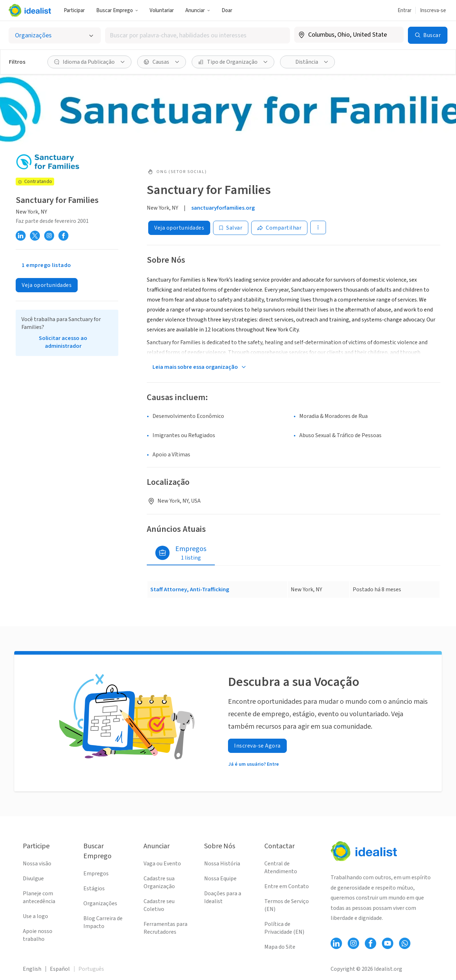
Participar (74, 11)
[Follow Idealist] (336, 943)
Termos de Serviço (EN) (287, 905)
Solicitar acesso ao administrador (63, 342)
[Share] (279, 228)
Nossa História (222, 864)
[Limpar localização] (394, 35)
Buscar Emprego (117, 11)
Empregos (96, 874)
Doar (227, 11)
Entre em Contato (287, 886)
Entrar (405, 11)
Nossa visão (37, 864)
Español (60, 969)
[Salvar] (231, 228)
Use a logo (35, 916)
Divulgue (33, 879)
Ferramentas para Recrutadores (165, 928)
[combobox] (197, 35)
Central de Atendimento (281, 868)
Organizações (100, 903)
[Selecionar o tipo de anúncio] (55, 35)
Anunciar (198, 11)
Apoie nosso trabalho (38, 935)
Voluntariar (162, 11)
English (32, 969)
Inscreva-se (433, 11)
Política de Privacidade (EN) (284, 928)
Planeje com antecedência (39, 897)
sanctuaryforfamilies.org (223, 208)
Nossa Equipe (220, 879)
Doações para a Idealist (223, 897)
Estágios (94, 889)
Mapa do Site (280, 947)
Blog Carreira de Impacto (103, 922)
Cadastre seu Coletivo (159, 905)
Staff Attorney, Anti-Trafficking (190, 589)
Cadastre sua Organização (159, 882)
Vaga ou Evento (162, 864)
